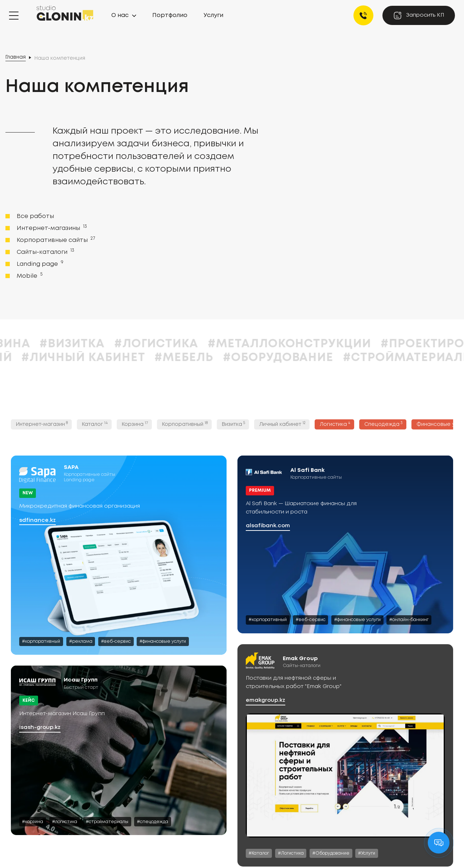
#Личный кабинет (186, 358)
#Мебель (286, 358)
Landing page (39, 264)
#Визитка (175, 344)
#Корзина (99, 344)
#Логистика (259, 344)
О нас (120, 15)
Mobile (29, 276)
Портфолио (170, 15)
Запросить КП (419, 15)
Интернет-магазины (51, 228)
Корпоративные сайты (55, 240)
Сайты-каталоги (45, 252)
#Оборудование (381, 358)
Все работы (35, 216)
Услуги (214, 15)
